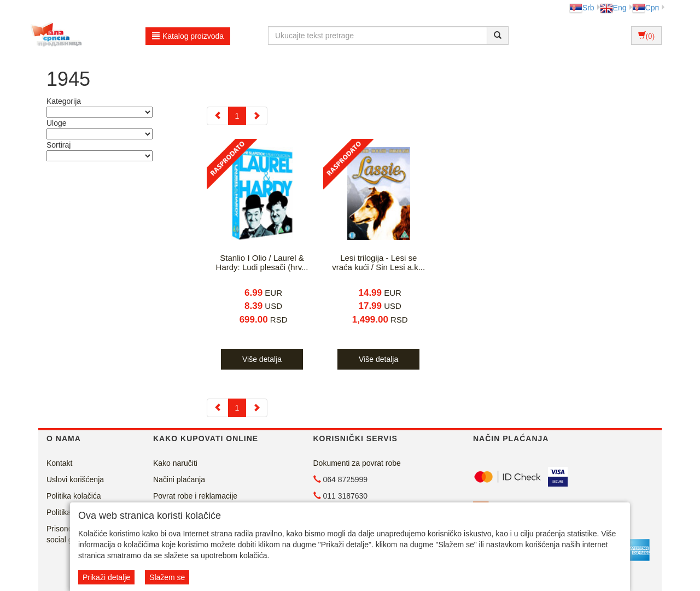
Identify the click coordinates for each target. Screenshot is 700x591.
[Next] (256, 116)
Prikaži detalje (106, 577)
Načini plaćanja (179, 479)
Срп (646, 8)
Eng (613, 8)
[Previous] (218, 116)
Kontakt (59, 463)
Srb (582, 8)
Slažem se (167, 577)
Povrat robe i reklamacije (195, 496)
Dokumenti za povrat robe (357, 463)
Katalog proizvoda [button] (188, 36)
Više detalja (262, 359)
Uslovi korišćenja (75, 479)
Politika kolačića (74, 496)
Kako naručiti (175, 463)
